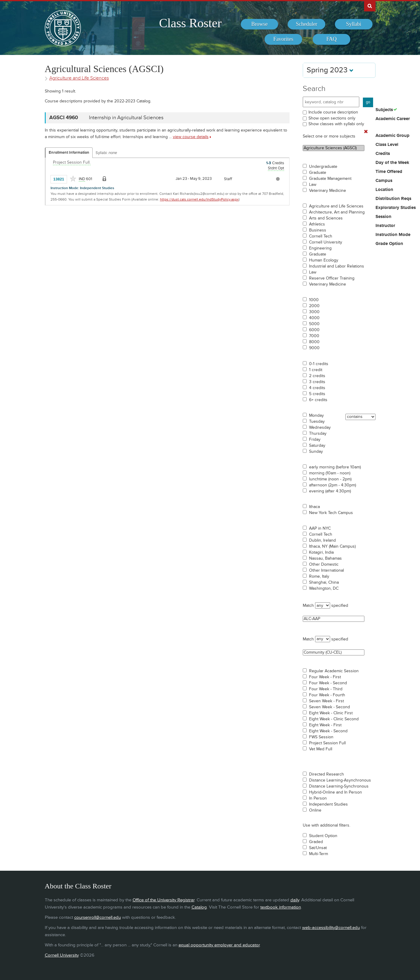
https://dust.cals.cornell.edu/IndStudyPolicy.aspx (199, 200)
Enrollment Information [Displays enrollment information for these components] (69, 153)
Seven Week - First (326, 701)
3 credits (317, 382)
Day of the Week (392, 163)
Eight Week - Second (328, 731)
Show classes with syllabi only (336, 124)
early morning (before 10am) (335, 467)
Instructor (385, 226)
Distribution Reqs (393, 199)
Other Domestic (324, 564)
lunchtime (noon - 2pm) (330, 479)
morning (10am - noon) (330, 473)
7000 (314, 336)
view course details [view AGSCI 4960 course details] (191, 137)
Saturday (317, 446)
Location (384, 190)
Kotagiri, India (321, 552)
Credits (383, 154)
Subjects (384, 110)
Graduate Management (330, 179)
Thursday (318, 434)
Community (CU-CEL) (334, 652)
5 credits (317, 394)
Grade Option (389, 244)
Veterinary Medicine (328, 191)
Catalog (199, 907)
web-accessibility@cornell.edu (331, 928)
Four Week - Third (326, 689)
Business (318, 230)
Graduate (318, 173)
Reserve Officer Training (332, 278)
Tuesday (317, 422)
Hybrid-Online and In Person (336, 792)
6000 (314, 330)
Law (313, 185)
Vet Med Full (321, 749)
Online (315, 810)
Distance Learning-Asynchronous (340, 780)
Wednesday (320, 428)
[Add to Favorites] (73, 179)
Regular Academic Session (334, 671)
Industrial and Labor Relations (337, 266)
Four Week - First (325, 677)
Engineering (320, 248)
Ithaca (314, 507)
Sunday (316, 452)
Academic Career (393, 119)
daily (295, 900)
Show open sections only (332, 118)
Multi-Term (319, 854)
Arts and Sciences (326, 218)
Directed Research (326, 774)
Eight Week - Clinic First (331, 713)
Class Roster (190, 23)
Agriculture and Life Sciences (336, 206)
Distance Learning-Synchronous (339, 786)
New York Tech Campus (331, 513)
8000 (314, 342)
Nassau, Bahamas (325, 558)
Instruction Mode (393, 235)
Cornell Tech (321, 236)
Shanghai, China (324, 582)
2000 (314, 306)
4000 (314, 318)
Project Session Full (327, 743)
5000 (314, 324)
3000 (314, 312)
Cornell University (326, 242)
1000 (314, 300)
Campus (384, 181)
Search (314, 89)
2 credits (317, 376)
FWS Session (321, 737)
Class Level (387, 145)
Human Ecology (324, 260)
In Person (318, 798)
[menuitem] (260, 24)
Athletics (317, 224)
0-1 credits (319, 364)
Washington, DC (324, 588)
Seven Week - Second (330, 707)
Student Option (323, 836)
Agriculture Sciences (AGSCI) (334, 148)
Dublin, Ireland (322, 540)
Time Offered (389, 172)
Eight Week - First (325, 725)
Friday (315, 440)
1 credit (316, 370)
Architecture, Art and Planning (337, 212)
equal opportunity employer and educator (219, 945)
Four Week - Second (328, 683)
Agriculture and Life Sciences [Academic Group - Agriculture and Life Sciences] (79, 78)
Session (383, 217)
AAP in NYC (320, 528)
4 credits (317, 388)
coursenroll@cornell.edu (98, 917)
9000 (314, 348)
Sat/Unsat (318, 848)
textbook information (281, 907)
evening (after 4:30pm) (330, 491)
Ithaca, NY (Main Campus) (332, 546)
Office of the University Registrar (164, 900)
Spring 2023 (330, 70)
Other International (326, 570)
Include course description (333, 112)
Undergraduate (323, 167)
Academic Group (392, 136)
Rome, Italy (319, 576)
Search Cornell (370, 6)
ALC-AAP (334, 619)
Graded (316, 842)
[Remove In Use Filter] (366, 132)
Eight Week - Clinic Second (334, 719)
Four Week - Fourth (327, 695)
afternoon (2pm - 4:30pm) (333, 485)
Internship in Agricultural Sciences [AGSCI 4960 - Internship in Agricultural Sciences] (126, 118)
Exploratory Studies (396, 208)
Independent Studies (328, 804)
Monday (316, 416)
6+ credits (318, 400)
